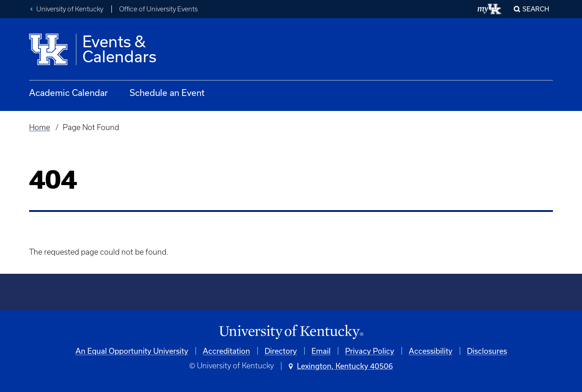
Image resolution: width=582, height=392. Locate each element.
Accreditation (226, 351)
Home (40, 127)
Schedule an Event (167, 93)
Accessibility (431, 351)
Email (321, 351)
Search (536, 9)
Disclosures (487, 351)
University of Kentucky (70, 9)
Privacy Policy (370, 351)
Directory (281, 351)
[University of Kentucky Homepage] (291, 332)
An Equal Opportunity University (132, 351)
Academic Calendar (68, 93)
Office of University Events (158, 9)
